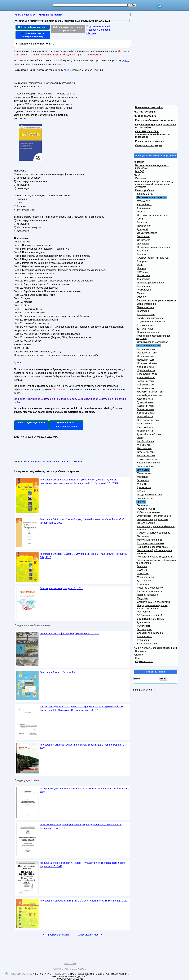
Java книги (143, 574)
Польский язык (145, 417)
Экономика (143, 480)
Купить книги (144, 584)
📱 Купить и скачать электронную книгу (33, 35)
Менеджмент (144, 473)
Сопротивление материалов (153, 342)
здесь (125, 61)
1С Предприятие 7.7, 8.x (150, 615)
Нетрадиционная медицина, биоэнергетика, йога (152, 607)
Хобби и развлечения (149, 512)
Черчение (142, 272)
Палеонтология (145, 307)
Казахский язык (145, 406)
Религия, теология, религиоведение (157, 300)
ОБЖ (140, 265)
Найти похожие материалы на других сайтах (68, 29)
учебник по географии (33, 462)
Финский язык (145, 445)
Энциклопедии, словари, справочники (156, 648)
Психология (143, 275)
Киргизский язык (146, 456)
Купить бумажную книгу (32, 423)
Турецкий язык (145, 402)
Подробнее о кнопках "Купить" (37, 44)
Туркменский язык (147, 459)
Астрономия (144, 286)
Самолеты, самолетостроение (154, 533)
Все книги (141, 651)
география (53, 462)
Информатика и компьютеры (153, 215)
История (142, 268)
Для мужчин (144, 622)
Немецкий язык (145, 360)
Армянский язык (146, 377)
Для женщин (144, 581)
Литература (143, 208)
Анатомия (142, 251)
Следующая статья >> (90, 935)
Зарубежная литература (150, 318)
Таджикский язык (146, 466)
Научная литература (148, 332)
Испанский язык (146, 356)
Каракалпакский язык (149, 463)
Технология (143, 236)
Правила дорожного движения (154, 247)
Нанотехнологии (146, 523)
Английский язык (146, 349)
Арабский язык (145, 399)
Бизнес (141, 491)
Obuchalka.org (22, 974)
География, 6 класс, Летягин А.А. (58, 672)
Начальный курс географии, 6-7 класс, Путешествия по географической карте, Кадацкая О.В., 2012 (83, 865)
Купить (18, 362)
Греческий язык (145, 409)
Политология (144, 226)
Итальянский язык (147, 363)
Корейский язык (146, 388)
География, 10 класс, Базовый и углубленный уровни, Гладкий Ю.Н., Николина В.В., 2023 (83, 556)
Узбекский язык (145, 385)
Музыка (141, 293)
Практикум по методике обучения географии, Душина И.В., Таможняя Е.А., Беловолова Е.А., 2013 (81, 826)
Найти (139, 658)
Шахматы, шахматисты (150, 591)
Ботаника (142, 254)
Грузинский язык (146, 452)
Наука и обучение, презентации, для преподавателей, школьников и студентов (155, 184)
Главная (140, 162)
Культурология (145, 325)
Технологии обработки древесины (156, 557)
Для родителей (145, 329)
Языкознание (144, 448)
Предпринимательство (149, 495)
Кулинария (143, 640)
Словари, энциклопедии (150, 633)
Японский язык (145, 431)
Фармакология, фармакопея (153, 519)
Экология (142, 297)
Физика (141, 212)
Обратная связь (144, 661)
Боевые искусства (147, 644)
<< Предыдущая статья (56, 935)
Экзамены (141, 178)
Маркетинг (143, 477)
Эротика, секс (145, 629)
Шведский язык (145, 427)
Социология (144, 240)
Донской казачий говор (150, 434)
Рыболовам (143, 626)
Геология (142, 566)
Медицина (143, 598)
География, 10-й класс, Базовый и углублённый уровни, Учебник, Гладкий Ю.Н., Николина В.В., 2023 (84, 521)
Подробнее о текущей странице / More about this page (98, 30)
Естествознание (146, 315)
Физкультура (144, 290)
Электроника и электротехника (154, 516)
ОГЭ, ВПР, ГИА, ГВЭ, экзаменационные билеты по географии (152, 134)
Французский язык (147, 353)
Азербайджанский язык (150, 395)
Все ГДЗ (140, 171)
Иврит (140, 438)
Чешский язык (145, 424)
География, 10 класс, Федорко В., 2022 (61, 588)
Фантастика (143, 612)
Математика (144, 201)
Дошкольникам (145, 194)
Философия (143, 279)
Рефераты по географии (150, 141)
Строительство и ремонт (151, 543)
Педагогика (143, 244)
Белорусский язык (147, 374)
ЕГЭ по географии (146, 116)
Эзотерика (143, 505)
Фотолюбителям (146, 509)
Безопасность (145, 637)
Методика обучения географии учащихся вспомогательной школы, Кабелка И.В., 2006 (84, 790)
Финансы (142, 484)
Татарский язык (145, 381)
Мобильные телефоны (149, 540)
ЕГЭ (138, 175)
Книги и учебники (145, 190)
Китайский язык (146, 441)
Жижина (66, 462)
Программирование (148, 595)
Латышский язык (146, 413)
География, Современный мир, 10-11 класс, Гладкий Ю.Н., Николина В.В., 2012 (84, 901)
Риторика (142, 261)
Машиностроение (147, 577)
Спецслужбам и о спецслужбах (154, 602)
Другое (139, 655)
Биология (142, 222)
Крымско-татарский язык (151, 392)
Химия (141, 219)
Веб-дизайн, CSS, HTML (150, 619)
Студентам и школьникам (151, 322)
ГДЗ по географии (146, 112)
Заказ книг (143, 570)
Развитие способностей (150, 588)
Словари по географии (149, 145)
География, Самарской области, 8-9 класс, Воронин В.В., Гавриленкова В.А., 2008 (82, 746)
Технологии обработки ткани (153, 547)
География (143, 311)
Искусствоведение (147, 233)
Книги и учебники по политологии (155, 120)
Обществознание (146, 304)
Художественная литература (153, 258)
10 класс (78, 462)
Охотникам (143, 536)
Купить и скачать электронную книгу (66, 424)
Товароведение (145, 498)
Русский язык (144, 205)
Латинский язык (146, 367)
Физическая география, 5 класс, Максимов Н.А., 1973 (69, 634)
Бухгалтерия (144, 487)
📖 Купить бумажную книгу (33, 27)
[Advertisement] (102, 99)
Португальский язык (148, 420)
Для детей (143, 229)
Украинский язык (146, 370)
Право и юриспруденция (150, 283)
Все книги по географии (149, 107)
